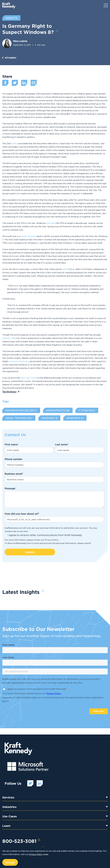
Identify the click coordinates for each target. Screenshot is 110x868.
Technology (9, 392)
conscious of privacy (19, 361)
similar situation (28, 236)
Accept (10, 862)
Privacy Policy (51, 540)
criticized (51, 223)
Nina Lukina (20, 41)
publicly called (9, 338)
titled (65, 269)
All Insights (10, 58)
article (14, 143)
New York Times (28, 378)
